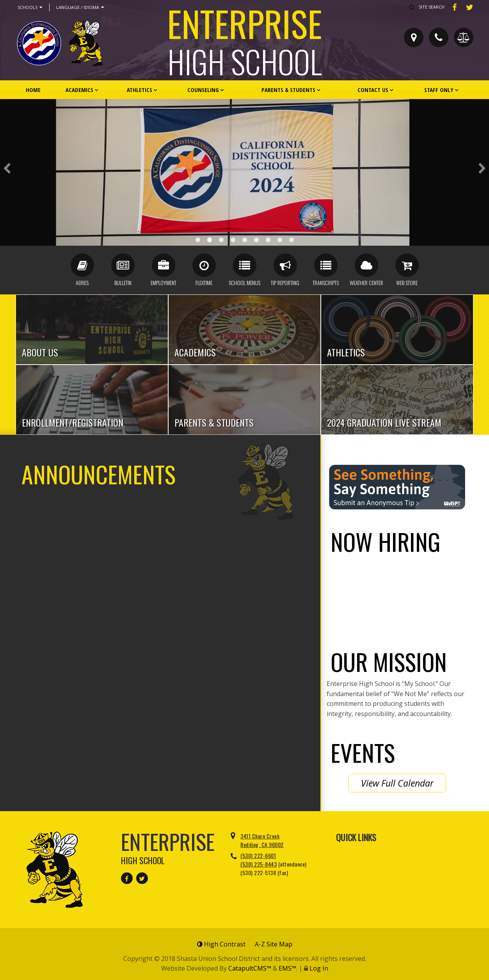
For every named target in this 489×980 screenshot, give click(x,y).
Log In (319, 968)
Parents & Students (288, 90)
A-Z (274, 944)
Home (33, 90)
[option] (245, 172)
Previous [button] (7, 168)
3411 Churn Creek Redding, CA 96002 (262, 840)
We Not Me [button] (292, 240)
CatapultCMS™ (250, 968)
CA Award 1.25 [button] (268, 240)
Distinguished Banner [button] (210, 240)
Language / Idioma (80, 7)
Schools (30, 7)
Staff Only (439, 90)
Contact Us (373, 90)
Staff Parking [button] (245, 240)
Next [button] (482, 168)
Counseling (203, 90)
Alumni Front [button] (280, 240)
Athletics (140, 90)
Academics (79, 90)
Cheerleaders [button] (233, 240)
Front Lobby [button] (256, 240)
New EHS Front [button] (221, 240)
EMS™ (287, 968)
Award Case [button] (198, 240)
